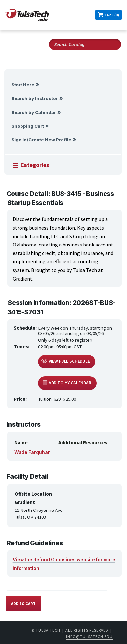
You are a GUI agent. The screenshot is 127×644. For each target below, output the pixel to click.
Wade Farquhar (32, 452)
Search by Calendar (34, 113)
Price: (20, 399)
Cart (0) (112, 15)
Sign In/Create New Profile (41, 140)
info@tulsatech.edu (89, 637)
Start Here (23, 85)
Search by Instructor (35, 99)
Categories (35, 165)
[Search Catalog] (85, 44)
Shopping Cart (28, 126)
